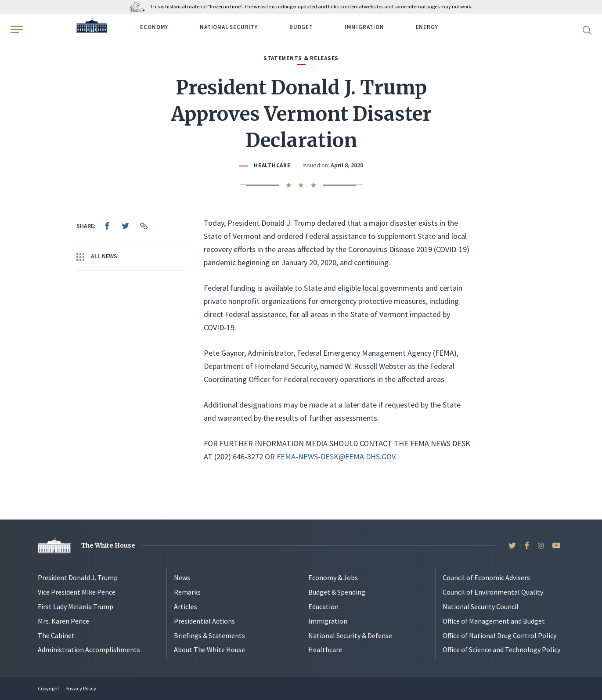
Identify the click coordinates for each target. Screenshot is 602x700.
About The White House (209, 649)
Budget (301, 27)
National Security (229, 27)
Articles (186, 606)
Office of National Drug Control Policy (499, 635)
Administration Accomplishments (89, 649)
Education (323, 606)
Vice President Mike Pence (77, 592)
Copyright (49, 688)
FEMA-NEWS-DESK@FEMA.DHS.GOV (336, 456)
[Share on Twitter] (126, 226)
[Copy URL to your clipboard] (144, 226)
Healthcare (272, 165)
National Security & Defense (350, 635)
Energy (427, 27)
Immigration (364, 27)
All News (97, 256)
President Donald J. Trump (78, 577)
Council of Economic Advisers (486, 577)
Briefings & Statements (209, 635)
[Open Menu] (16, 29)
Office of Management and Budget (494, 621)
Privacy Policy (81, 688)
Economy (154, 27)
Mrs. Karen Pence (63, 621)
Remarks (187, 592)
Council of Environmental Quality (493, 592)
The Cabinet (56, 635)
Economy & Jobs (333, 577)
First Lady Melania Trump (76, 606)
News (182, 577)
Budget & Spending (337, 592)
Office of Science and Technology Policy (501, 649)
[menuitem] (107, 226)
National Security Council (481, 606)
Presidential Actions (204, 621)
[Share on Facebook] (107, 226)
